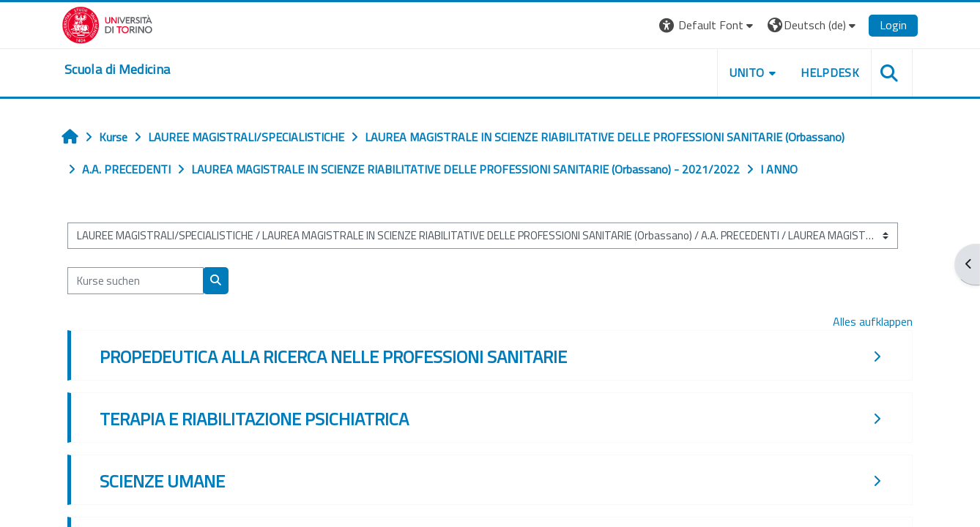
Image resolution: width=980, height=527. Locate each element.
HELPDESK (830, 72)
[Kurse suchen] (136, 281)
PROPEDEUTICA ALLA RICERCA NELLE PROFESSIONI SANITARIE (333, 356)
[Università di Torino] (107, 23)
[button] (708, 25)
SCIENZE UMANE (162, 481)
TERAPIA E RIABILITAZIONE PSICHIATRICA (254, 419)
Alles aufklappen (873, 321)
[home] (117, 70)
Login (893, 25)
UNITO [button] (747, 72)
